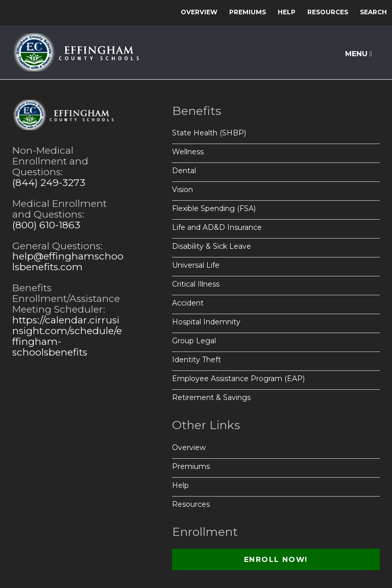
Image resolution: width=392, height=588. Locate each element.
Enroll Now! (276, 559)
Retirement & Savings (211, 397)
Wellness (188, 152)
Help (287, 12)
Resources (328, 12)
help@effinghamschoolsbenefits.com (68, 262)
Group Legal (194, 341)
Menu (359, 54)
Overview (199, 12)
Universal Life (196, 265)
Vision (182, 190)
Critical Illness (196, 284)
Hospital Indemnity (206, 322)
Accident (188, 303)
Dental (184, 171)
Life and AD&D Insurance (217, 227)
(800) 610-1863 (46, 225)
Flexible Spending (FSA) (214, 208)
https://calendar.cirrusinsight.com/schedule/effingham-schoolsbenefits (67, 336)
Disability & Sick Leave (212, 246)
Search (373, 12)
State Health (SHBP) (209, 133)
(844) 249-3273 (49, 183)
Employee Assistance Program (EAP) (238, 379)
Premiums (248, 12)
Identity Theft (197, 360)
